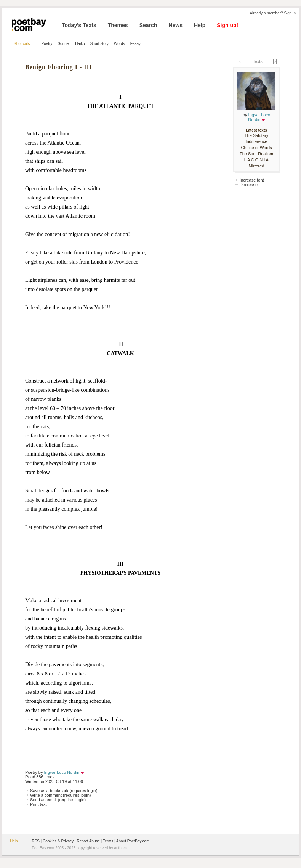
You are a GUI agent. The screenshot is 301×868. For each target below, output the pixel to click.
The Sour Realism (256, 154)
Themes (118, 25)
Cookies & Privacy (58, 841)
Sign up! (227, 25)
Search (148, 25)
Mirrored (257, 166)
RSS (36, 841)
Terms (108, 841)
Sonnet (64, 44)
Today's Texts (79, 25)
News (175, 25)
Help (200, 25)
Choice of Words (256, 148)
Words (119, 44)
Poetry (47, 44)
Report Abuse (88, 841)
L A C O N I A (256, 160)
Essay (135, 44)
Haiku (80, 44)
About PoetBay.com (133, 841)
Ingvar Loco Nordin (62, 772)
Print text (38, 804)
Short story (99, 44)
